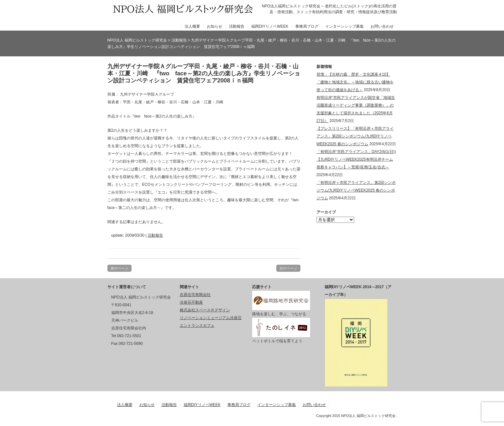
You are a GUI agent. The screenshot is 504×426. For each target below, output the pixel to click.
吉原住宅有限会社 (195, 295)
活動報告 (237, 26)
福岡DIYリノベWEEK (270, 26)
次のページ (288, 268)
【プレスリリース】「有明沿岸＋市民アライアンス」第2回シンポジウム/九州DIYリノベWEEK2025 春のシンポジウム (355, 136)
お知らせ (215, 26)
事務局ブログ (307, 26)
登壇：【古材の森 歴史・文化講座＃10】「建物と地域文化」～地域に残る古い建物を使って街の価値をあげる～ (355, 82)
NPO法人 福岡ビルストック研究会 (137, 40)
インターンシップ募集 (344, 26)
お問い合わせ (382, 26)
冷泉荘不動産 (191, 302)
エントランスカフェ (197, 326)
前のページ (119, 268)
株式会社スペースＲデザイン (205, 310)
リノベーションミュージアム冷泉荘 (211, 318)
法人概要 (192, 26)
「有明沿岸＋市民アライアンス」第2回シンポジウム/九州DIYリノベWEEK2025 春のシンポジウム (356, 190)
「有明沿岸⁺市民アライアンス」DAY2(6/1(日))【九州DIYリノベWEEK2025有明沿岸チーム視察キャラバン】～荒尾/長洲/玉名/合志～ (356, 159)
